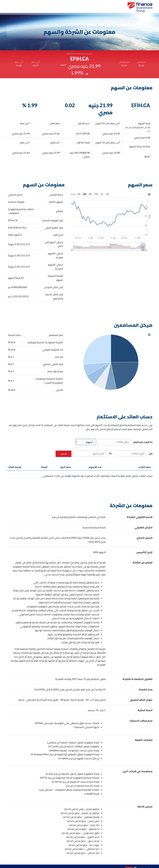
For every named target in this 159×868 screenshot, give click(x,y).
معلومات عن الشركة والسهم (42, 8)
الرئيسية (103, 8)
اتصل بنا (21, 8)
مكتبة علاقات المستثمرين (84, 8)
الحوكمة (64, 8)
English (10, 8)
